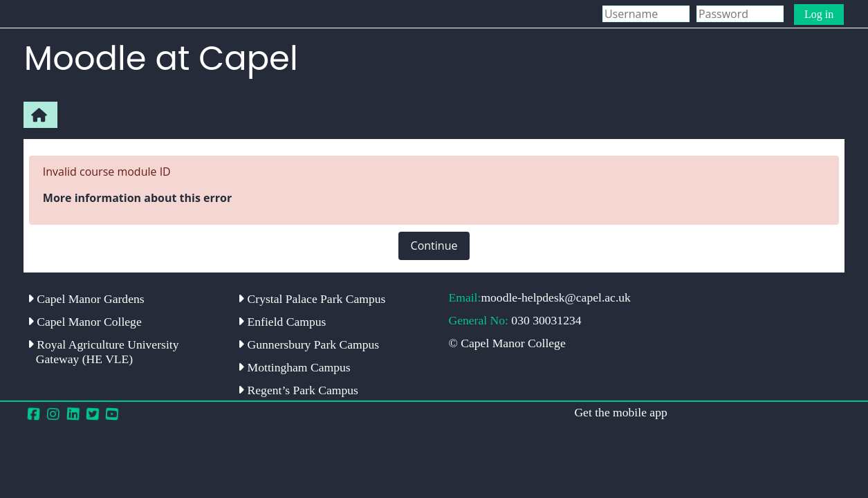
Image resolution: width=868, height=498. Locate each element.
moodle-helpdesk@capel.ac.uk (556, 297)
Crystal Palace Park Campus (312, 299)
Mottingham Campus (294, 367)
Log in (819, 14)
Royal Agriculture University (103, 352)
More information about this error (137, 198)
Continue (434, 246)
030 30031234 (546, 320)
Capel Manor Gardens (86, 299)
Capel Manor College (85, 322)
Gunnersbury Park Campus (308, 344)
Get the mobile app (620, 412)
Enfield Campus (282, 322)
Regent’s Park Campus (298, 390)
